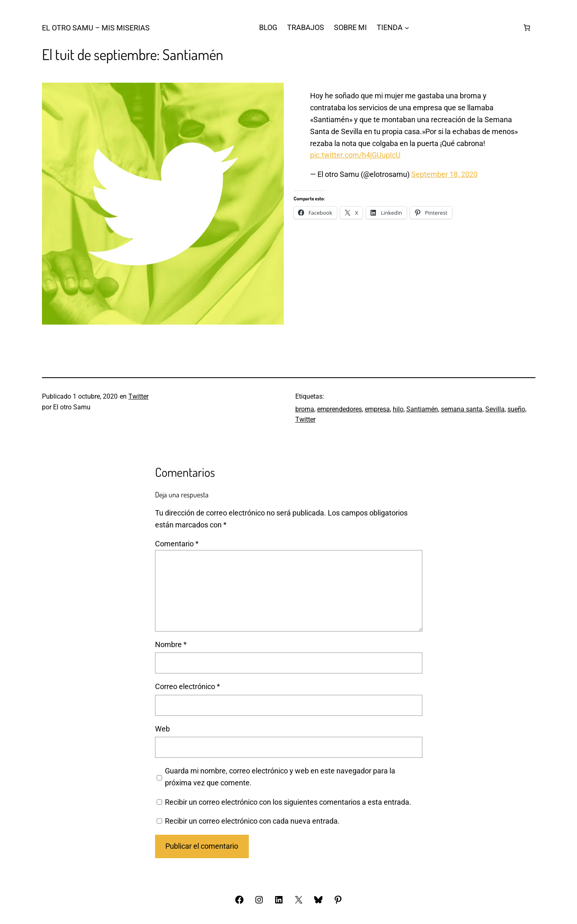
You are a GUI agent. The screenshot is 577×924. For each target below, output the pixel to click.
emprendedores (339, 409)
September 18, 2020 (444, 174)
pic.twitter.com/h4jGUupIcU (355, 155)
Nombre (171, 644)
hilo (398, 409)
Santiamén (422, 409)
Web (162, 729)
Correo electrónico (188, 686)
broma (305, 409)
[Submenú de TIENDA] (407, 28)
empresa (377, 409)
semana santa (462, 409)
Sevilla (495, 409)
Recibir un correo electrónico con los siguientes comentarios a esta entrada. (288, 802)
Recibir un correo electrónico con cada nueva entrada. (252, 821)
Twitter (138, 396)
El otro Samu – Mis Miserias (96, 28)
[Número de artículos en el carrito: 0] (527, 28)
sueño (516, 409)
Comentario (177, 544)
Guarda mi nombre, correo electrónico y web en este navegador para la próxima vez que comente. (280, 777)
